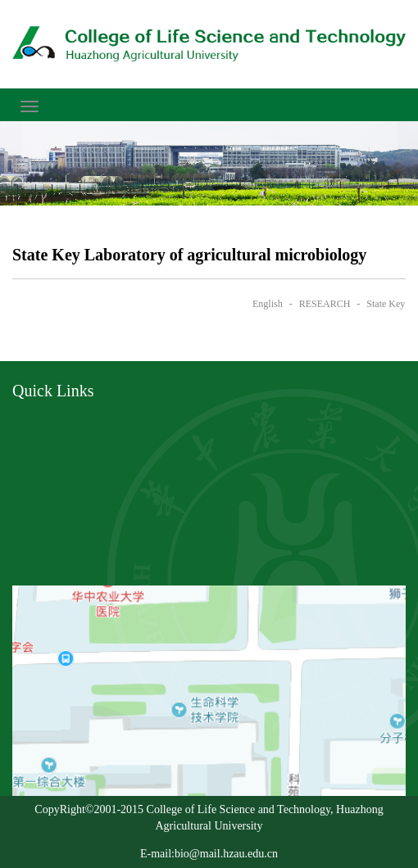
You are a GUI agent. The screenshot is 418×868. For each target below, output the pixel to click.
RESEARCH (325, 304)
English (268, 304)
